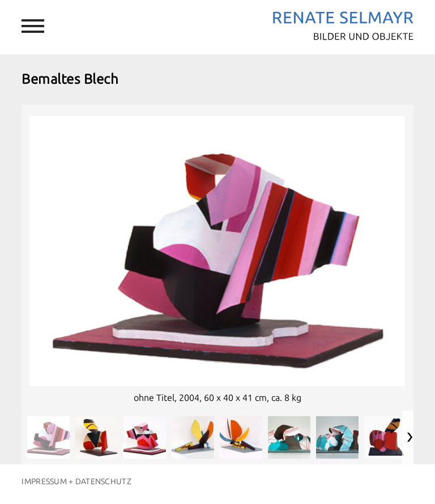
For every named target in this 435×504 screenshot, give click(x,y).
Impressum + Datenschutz (76, 482)
